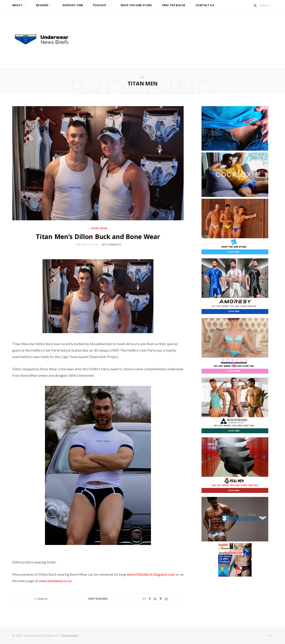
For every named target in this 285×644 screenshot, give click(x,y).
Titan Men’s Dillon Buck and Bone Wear (98, 236)
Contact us (205, 5)
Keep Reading (98, 599)
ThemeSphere (69, 636)
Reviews (42, 5)
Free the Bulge (174, 5)
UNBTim (42, 599)
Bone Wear (100, 228)
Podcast (100, 5)
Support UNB (73, 5)
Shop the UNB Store (136, 5)
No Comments (111, 244)
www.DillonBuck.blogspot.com (151, 574)
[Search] (255, 5)
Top (269, 635)
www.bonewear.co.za (55, 581)
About (17, 5)
